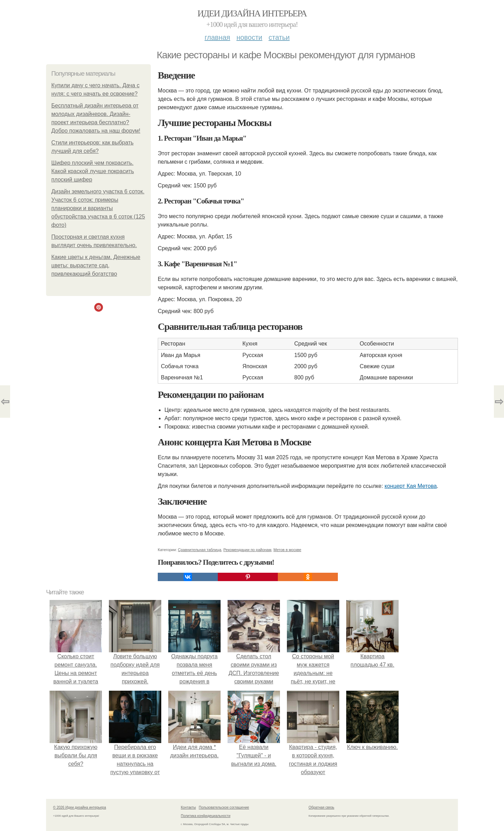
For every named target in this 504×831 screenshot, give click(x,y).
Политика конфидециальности (206, 816)
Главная (217, 37)
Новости (249, 37)
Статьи (279, 37)
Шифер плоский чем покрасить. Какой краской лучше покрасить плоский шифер (93, 171)
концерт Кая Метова (411, 486)
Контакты (188, 807)
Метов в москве (287, 550)
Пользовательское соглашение (224, 807)
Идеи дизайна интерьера (252, 13)
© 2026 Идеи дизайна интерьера (80, 807)
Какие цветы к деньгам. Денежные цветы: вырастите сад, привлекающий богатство (96, 265)
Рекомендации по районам (247, 550)
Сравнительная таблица (200, 550)
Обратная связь (321, 807)
